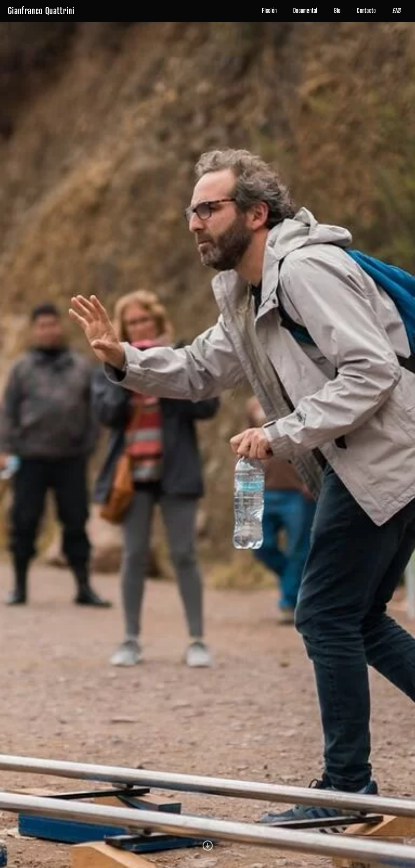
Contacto (366, 11)
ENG (396, 11)
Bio (337, 11)
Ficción (269, 11)
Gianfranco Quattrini (41, 11)
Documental (305, 11)
